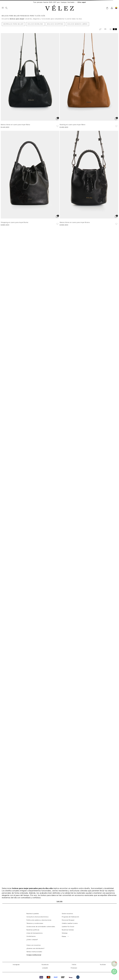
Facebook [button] (45, 965)
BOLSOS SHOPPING (55, 24)
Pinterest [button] (74, 968)
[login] (112, 8)
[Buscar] (6, 8)
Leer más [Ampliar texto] (59, 901)
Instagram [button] (16, 965)
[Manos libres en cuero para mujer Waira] (30, 81)
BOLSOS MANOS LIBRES (77, 24)
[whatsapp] (114, 972)
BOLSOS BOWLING (35, 24)
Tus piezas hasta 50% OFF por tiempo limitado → (59, 2)
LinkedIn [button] (45, 968)
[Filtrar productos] (105, 29)
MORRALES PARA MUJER (13, 24)
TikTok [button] (74, 965)
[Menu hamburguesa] (3, 8)
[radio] (111, 29)
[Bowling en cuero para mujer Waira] (89, 81)
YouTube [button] (103, 965)
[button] (107, 8)
